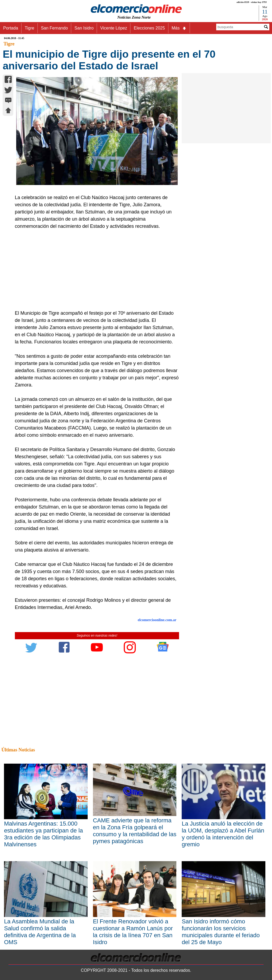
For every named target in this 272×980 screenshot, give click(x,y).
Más (179, 28)
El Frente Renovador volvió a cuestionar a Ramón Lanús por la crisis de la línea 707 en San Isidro (133, 932)
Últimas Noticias (18, 750)
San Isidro (84, 28)
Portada (11, 28)
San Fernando (54, 28)
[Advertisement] (95, 270)
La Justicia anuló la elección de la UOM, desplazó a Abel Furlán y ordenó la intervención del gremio (223, 834)
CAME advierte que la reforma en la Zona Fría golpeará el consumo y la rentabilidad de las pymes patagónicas (135, 831)
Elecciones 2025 (149, 28)
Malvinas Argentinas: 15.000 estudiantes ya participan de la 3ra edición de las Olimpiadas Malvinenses (43, 834)
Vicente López (114, 28)
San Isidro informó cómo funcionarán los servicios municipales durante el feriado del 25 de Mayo (221, 932)
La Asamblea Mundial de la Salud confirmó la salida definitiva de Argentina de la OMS (40, 932)
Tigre (29, 28)
